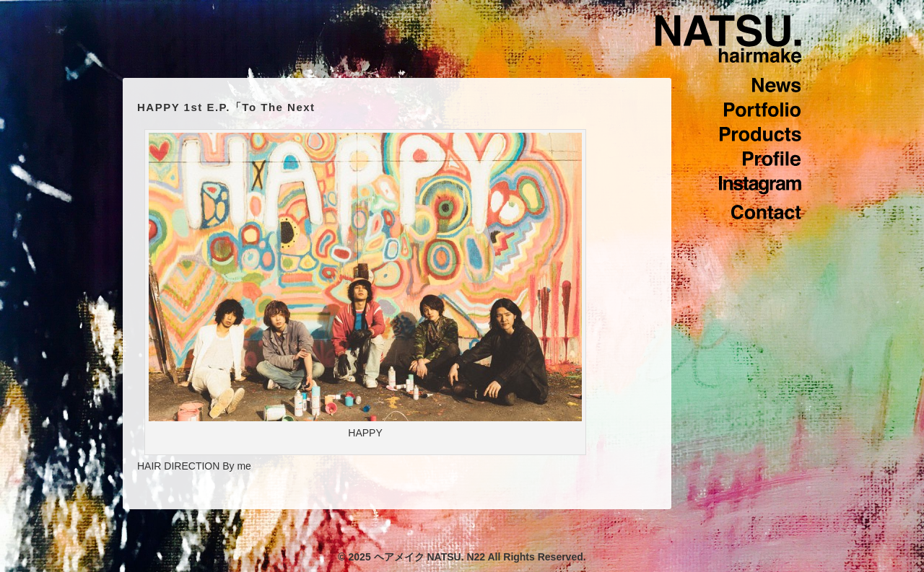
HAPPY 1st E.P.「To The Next (226, 107)
